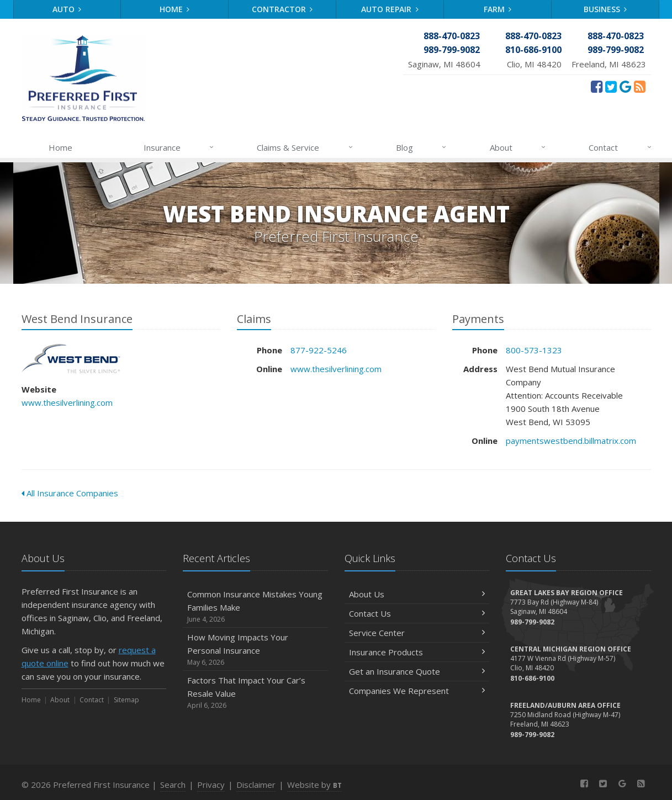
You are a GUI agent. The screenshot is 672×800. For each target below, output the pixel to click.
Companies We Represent (417, 691)
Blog (422, 147)
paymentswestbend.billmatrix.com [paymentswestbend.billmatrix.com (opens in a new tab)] (571, 441)
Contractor (282, 9)
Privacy (211, 785)
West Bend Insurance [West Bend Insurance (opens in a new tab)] (71, 359)
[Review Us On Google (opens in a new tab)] (625, 86)
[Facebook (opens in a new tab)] (597, 86)
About (518, 147)
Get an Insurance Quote (417, 671)
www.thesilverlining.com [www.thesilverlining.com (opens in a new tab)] (67, 402)
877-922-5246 (319, 350)
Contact (620, 147)
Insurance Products (417, 652)
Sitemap (126, 700)
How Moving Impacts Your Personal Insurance (255, 650)
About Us (417, 594)
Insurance (179, 147)
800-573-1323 (534, 350)
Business (605, 9)
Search (173, 785)
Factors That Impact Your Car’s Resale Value (255, 693)
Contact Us (417, 613)
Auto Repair (390, 9)
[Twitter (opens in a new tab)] (611, 86)
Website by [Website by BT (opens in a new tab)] (314, 785)
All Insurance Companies (70, 493)
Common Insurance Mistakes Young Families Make (255, 606)
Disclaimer (256, 785)
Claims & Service (305, 147)
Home (175, 9)
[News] (640, 86)
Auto (67, 9)
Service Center (417, 633)
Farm (498, 9)
